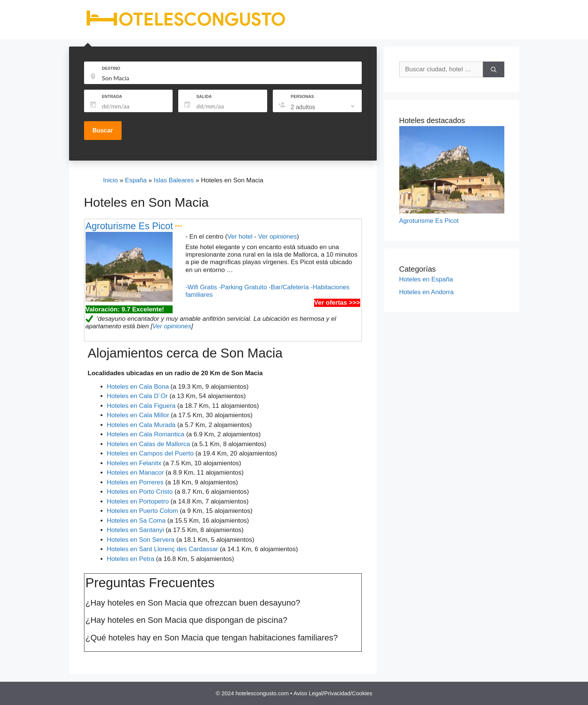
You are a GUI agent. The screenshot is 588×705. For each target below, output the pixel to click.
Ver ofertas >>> (337, 303)
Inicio (111, 180)
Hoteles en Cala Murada (141, 425)
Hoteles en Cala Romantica (146, 434)
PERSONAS (302, 96)
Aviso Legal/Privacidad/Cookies (333, 693)
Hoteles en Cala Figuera (141, 406)
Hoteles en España (426, 279)
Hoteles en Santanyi (135, 530)
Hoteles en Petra (131, 559)
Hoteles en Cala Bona (138, 387)
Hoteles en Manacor (135, 473)
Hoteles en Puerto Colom (143, 511)
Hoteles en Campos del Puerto (150, 453)
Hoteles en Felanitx (134, 463)
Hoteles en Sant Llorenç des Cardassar (163, 549)
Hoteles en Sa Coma (136, 521)
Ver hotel (240, 237)
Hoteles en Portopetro (138, 501)
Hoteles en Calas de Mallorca (149, 444)
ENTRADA (112, 96)
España (136, 180)
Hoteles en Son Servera (141, 540)
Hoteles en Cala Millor (138, 415)
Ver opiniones (277, 237)
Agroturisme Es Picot (129, 226)
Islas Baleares (174, 180)
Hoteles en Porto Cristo (140, 492)
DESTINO (111, 68)
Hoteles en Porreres (135, 482)
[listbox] (323, 107)
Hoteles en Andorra (427, 292)
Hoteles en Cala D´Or (138, 396)
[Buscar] (494, 69)
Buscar (102, 130)
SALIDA (204, 96)
